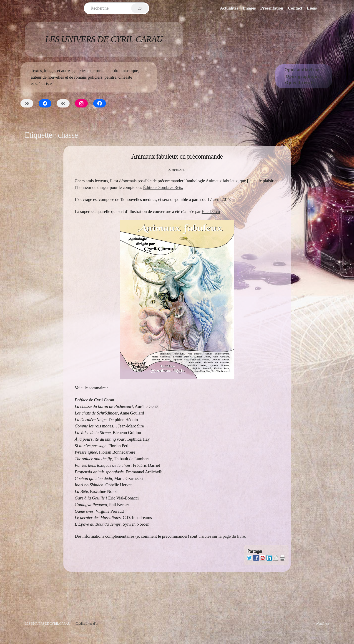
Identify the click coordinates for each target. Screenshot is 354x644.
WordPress (322, 624)
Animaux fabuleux (222, 181)
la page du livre (232, 536)
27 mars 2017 (177, 170)
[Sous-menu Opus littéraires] (321, 83)
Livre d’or (92, 624)
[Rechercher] (140, 8)
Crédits (80, 624)
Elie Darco (211, 211)
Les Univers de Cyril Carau (104, 39)
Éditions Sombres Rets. (163, 187)
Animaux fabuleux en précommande (177, 156)
